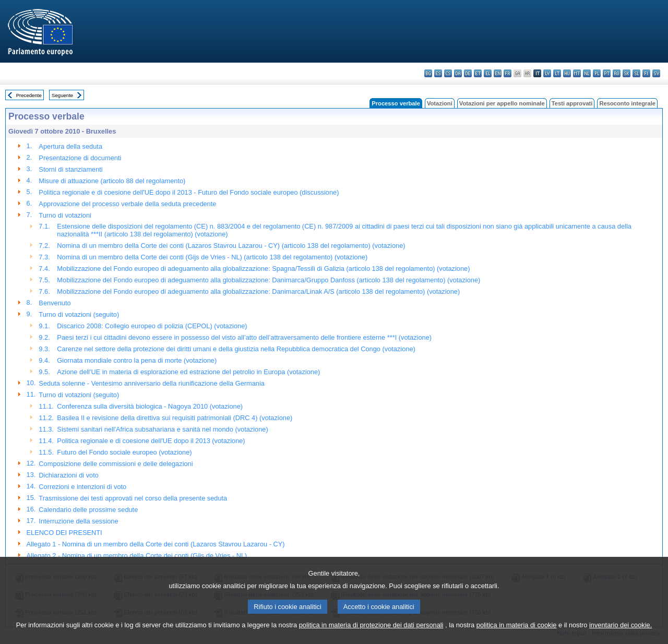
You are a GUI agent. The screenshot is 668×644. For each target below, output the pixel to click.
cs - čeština (448, 73)
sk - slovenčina (627, 73)
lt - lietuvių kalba (557, 73)
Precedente (29, 95)
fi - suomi (646, 73)
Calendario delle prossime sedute (88, 510)
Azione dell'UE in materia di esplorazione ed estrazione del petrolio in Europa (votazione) (188, 372)
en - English (498, 73)
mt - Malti (577, 73)
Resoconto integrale (627, 103)
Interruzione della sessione (78, 521)
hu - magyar (567, 73)
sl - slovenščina (636, 73)
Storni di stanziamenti (70, 169)
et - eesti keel (478, 73)
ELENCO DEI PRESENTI (64, 533)
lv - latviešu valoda (547, 73)
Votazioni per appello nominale (502, 103)
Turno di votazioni (65, 215)
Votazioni (440, 103)
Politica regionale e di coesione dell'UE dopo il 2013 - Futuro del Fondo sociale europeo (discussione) (189, 192)
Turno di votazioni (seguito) (79, 314)
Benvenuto (55, 303)
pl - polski (597, 73)
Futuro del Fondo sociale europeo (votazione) (124, 452)
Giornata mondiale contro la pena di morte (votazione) (137, 360)
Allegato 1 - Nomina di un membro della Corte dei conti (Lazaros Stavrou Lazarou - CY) (156, 544)
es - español (438, 73)
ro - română (617, 73)
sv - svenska (656, 73)
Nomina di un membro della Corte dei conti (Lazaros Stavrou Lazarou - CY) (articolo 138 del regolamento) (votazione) (231, 246)
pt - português (607, 73)
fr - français (508, 73)
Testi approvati (572, 103)
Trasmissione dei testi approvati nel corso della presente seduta (133, 498)
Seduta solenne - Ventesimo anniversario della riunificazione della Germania (152, 383)
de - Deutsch (468, 73)
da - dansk (458, 73)
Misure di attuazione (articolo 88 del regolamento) (112, 181)
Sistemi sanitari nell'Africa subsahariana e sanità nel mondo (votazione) (162, 429)
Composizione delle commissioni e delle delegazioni (116, 464)
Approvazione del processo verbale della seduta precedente (127, 204)
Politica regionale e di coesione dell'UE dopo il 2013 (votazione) (151, 441)
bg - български (428, 73)
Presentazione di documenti (80, 158)
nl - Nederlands (587, 73)
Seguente (62, 95)
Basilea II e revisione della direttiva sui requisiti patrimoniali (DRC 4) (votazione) (175, 418)
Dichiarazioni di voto (69, 475)
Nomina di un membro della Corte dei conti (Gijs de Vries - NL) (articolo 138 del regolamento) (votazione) (212, 257)
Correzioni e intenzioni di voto (82, 487)
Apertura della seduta (70, 146)
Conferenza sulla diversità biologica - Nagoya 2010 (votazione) (150, 406)
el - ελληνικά (488, 73)
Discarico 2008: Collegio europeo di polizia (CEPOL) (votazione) (152, 326)
